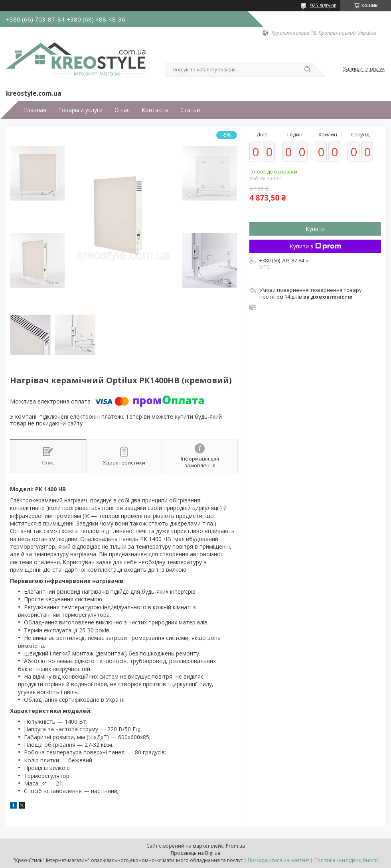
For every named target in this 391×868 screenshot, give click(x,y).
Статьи (190, 110)
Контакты (155, 110)
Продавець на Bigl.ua (195, 853)
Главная (35, 110)
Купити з (315, 246)
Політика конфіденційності (346, 860)
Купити (315, 229)
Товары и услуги (80, 110)
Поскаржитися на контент (278, 860)
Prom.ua (235, 846)
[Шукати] (307, 70)
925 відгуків (323, 5)
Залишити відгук (364, 69)
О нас (122, 110)
